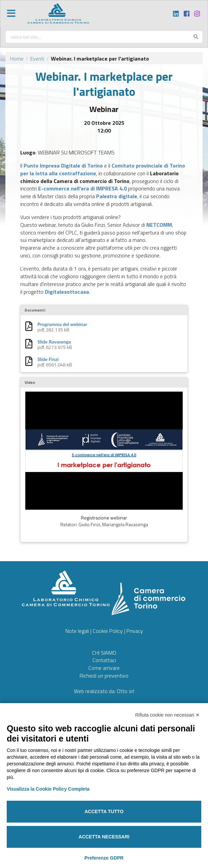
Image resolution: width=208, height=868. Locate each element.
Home (17, 59)
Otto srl (125, 691)
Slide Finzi (48, 359)
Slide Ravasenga (54, 342)
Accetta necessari (104, 837)
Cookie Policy (108, 631)
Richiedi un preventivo (104, 676)
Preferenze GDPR (104, 858)
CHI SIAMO (104, 653)
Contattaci (104, 660)
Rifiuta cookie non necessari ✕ (167, 715)
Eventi (37, 59)
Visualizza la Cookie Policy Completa (48, 789)
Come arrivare (104, 668)
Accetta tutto (104, 811)
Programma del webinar (62, 324)
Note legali (77, 631)
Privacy (135, 631)
